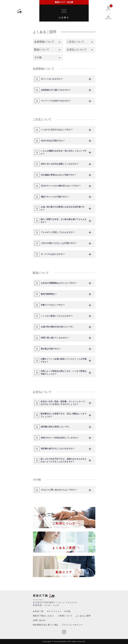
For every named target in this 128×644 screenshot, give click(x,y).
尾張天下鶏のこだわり (43, 616)
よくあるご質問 (83, 616)
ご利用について (65, 616)
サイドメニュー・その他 (59, 611)
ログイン (108, 17)
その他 (38, 57)
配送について (42, 50)
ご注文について (75, 42)
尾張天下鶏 (44, 596)
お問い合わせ (39, 620)
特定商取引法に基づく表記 (46, 625)
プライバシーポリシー (72, 625)
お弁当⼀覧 (38, 611)
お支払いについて (77, 50)
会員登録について (44, 42)
